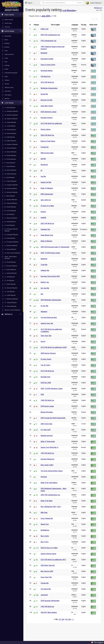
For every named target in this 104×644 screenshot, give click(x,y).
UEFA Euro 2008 (46, 383)
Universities (8, 91)
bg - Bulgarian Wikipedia (11, 119)
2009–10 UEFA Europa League (50, 253)
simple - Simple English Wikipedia (11, 258)
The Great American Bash (49, 317)
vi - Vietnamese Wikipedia (11, 299)
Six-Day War (44, 306)
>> (73, 619)
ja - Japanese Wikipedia (11, 200)
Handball (43, 218)
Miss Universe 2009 (47, 571)
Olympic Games (46, 129)
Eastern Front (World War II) (49, 447)
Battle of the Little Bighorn (49, 483)
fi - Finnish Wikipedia (10, 163)
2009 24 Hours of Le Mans (49, 548)
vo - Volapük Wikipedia (11, 303)
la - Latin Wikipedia (9, 214)
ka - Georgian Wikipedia (11, 203)
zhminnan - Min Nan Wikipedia (12, 310)
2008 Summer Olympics (48, 353)
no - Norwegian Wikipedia (11, 235)
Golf (42, 294)
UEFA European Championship (50, 601)
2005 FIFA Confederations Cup (50, 495)
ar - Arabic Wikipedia (10, 108)
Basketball (44, 53)
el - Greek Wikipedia (10, 137)
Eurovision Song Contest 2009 (50, 276)
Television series (9, 87)
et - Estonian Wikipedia (11, 152)
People (6, 69)
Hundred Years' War (47, 323)
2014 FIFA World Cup (47, 371)
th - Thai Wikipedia (9, 280)
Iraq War (43, 176)
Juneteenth (44, 595)
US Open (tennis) (46, 359)
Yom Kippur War (46, 589)
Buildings (7, 43)
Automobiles (8, 36)
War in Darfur (45, 536)
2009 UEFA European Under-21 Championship (55, 247)
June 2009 (46, 16)
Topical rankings (11, 31)
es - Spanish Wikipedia (10, 148)
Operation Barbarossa (47, 459)
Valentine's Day (45, 229)
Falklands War (45, 270)
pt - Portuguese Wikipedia (11, 242)
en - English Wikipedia (10, 141)
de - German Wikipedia (10, 133)
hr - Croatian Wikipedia (11, 181)
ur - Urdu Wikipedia (10, 292)
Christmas (44, 477)
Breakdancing (45, 530)
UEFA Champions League (48, 112)
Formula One (45, 147)
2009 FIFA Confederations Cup (50, 35)
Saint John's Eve (46, 200)
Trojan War (44, 265)
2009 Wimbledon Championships (51, 300)
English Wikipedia (94, 3)
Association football (47, 59)
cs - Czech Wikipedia (10, 126)
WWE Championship (47, 194)
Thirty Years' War (46, 336)
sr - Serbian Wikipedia (10, 270)
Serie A (43, 341)
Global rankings (11, 15)
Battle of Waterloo (46, 241)
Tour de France (45, 365)
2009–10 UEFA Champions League (52, 389)
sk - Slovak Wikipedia (10, 262)
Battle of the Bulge (47, 501)
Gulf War (43, 159)
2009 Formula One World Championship (53, 418)
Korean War (44, 94)
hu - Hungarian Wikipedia (11, 185)
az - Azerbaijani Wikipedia (11, 111)
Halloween (44, 312)
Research (80, 3)
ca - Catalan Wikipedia (10, 122)
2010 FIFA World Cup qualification (51, 123)
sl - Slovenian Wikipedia (11, 266)
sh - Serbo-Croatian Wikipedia (12, 253)
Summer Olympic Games (48, 554)
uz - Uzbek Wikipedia (10, 295)
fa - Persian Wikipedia (10, 159)
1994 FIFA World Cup (47, 453)
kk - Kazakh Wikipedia (10, 207)
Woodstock (44, 165)
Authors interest (9, 20)
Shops (6, 76)
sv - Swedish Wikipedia (11, 273)
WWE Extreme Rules (47, 153)
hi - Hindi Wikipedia (10, 178)
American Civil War (47, 100)
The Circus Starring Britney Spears (52, 471)
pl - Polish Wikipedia (10, 238)
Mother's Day (45, 282)
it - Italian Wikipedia (10, 196)
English (29, 3)
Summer (43, 212)
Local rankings (11, 103)
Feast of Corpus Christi (48, 65)
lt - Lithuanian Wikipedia (11, 218)
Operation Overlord (47, 118)
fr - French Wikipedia (10, 166)
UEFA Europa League (47, 406)
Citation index (8, 23)
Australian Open (45, 377)
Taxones (7, 84)
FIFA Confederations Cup (48, 41)
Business (7, 47)
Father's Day (45, 29)
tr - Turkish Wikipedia (10, 284)
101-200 (61, 619)
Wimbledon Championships (49, 88)
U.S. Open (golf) (46, 430)
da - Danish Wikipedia (10, 130)
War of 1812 (45, 542)
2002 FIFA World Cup (47, 223)
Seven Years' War (46, 577)
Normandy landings (47, 71)
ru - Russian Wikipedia (10, 249)
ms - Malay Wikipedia (10, 222)
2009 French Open (46, 424)
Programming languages (11, 73)
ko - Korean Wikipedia (10, 211)
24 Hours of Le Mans (47, 206)
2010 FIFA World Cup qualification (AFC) (53, 560)
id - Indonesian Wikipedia (11, 192)
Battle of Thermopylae (48, 441)
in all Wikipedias (70, 10)
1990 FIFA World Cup (47, 607)
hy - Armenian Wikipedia (11, 188)
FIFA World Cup (45, 76)
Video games (8, 95)
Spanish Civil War (46, 182)
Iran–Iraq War (45, 288)
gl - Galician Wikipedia (10, 170)
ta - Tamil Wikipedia (10, 277)
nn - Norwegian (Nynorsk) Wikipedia (11, 230)
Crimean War (45, 583)
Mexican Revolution (47, 412)
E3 (41, 171)
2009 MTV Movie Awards (49, 612)
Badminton (44, 259)
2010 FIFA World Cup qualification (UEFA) (54, 347)
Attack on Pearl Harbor (48, 141)
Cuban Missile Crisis (47, 235)
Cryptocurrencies (9, 54)
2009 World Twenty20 (48, 565)
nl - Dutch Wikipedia (10, 225)
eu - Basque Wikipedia (10, 155)
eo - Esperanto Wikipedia (11, 144)
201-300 (68, 619)
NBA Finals (44, 513)
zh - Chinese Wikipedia (10, 306)
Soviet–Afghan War (47, 518)
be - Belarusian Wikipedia (11, 115)
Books (6, 40)
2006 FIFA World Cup (47, 135)
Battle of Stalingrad (47, 188)
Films (6, 62)
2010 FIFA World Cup (47, 82)
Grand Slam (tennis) (47, 106)
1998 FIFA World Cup (47, 400)
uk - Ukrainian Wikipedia (11, 288)
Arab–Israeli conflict (47, 465)
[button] (92, 19)
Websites (7, 99)
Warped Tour (45, 524)
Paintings (7, 65)
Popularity (7, 27)
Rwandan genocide (47, 436)
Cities (6, 51)
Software (7, 80)
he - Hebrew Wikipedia (10, 174)
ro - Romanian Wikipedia (11, 246)
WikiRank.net (12, 314)
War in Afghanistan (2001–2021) (51, 507)
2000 (42, 394)
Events (6, 58)
